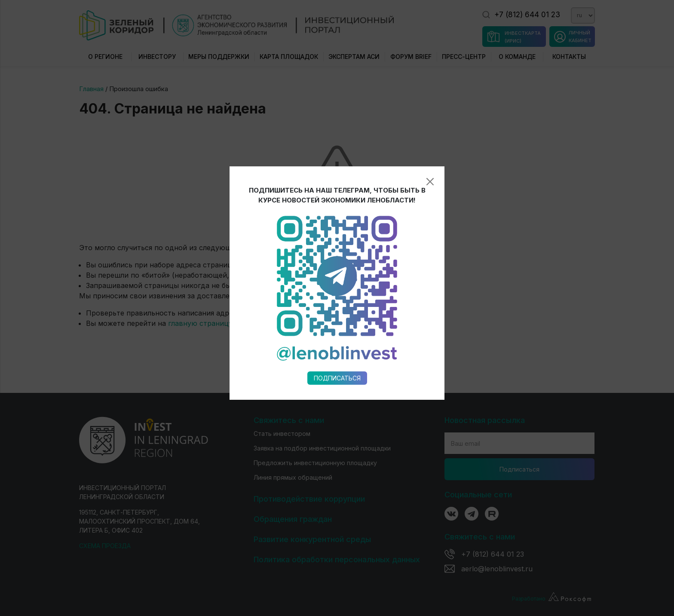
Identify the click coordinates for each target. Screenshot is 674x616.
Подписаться (337, 319)
